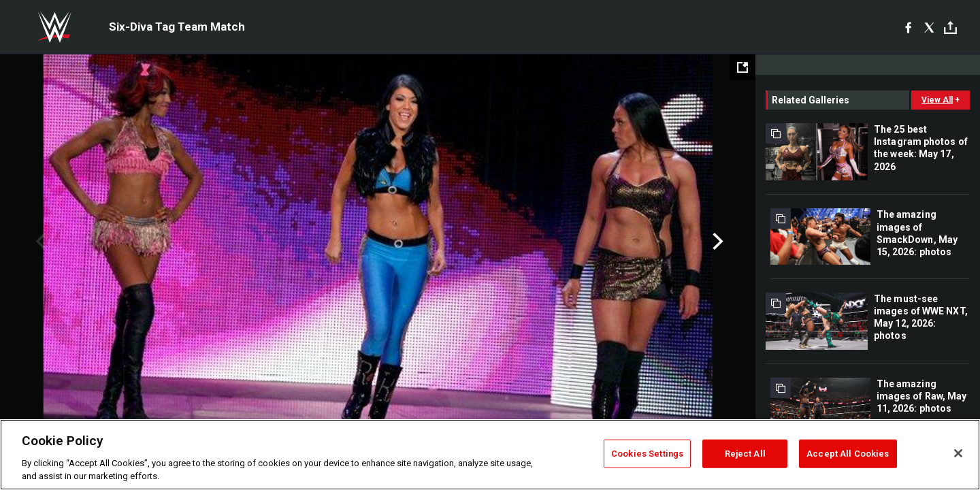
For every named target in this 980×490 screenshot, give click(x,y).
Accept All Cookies (848, 454)
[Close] (958, 453)
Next (716, 242)
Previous (39, 242)
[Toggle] (950, 28)
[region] (490, 455)
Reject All (745, 454)
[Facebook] (908, 27)
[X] (929, 27)
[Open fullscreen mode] (742, 67)
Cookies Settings (647, 454)
